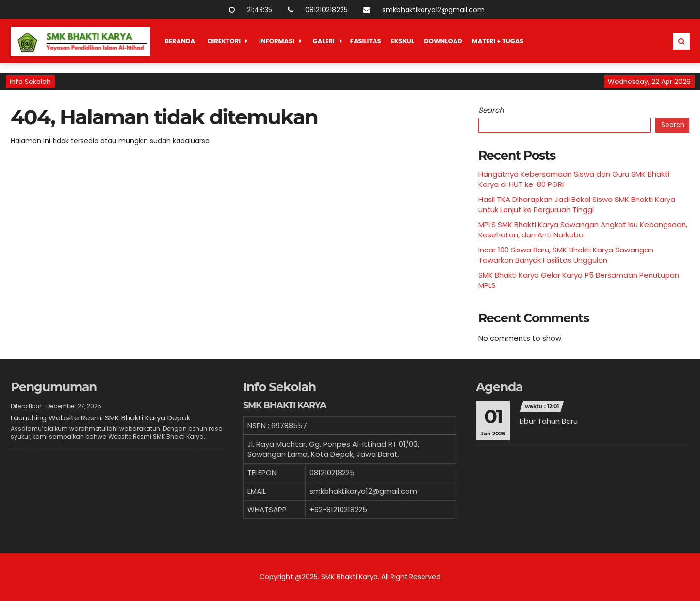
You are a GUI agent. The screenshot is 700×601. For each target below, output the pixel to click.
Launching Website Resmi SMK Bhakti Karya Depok (100, 418)
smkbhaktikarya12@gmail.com (422, 10)
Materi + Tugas (498, 41)
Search (491, 110)
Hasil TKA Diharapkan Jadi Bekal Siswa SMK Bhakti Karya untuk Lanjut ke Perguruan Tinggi (577, 204)
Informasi (277, 41)
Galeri (324, 41)
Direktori (224, 41)
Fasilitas (366, 41)
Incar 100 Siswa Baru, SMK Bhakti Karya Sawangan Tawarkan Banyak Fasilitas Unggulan (566, 255)
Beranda (180, 41)
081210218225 (315, 10)
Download (443, 41)
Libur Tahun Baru (549, 421)
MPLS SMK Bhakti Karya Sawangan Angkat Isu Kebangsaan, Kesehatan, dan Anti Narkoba (583, 230)
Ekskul (403, 41)
